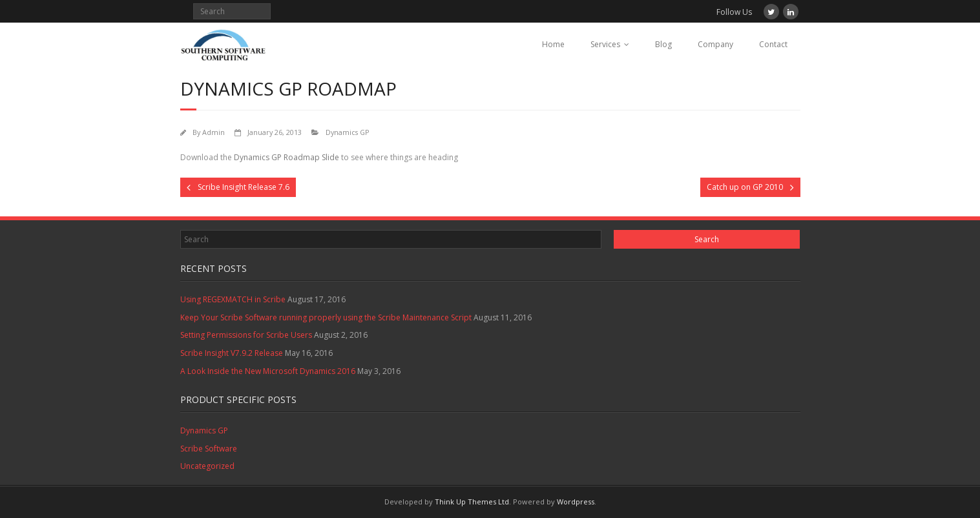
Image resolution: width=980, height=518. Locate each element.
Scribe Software (209, 449)
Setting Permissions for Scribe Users (246, 335)
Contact (773, 44)
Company (715, 44)
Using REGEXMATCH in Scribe (233, 299)
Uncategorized (207, 466)
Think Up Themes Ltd (472, 502)
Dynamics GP (348, 132)
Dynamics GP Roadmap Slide (287, 157)
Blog (663, 44)
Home (553, 44)
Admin (214, 132)
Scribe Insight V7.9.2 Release (232, 353)
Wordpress (576, 502)
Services (605, 44)
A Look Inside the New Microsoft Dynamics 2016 (268, 371)
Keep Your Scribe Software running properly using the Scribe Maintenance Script (326, 317)
